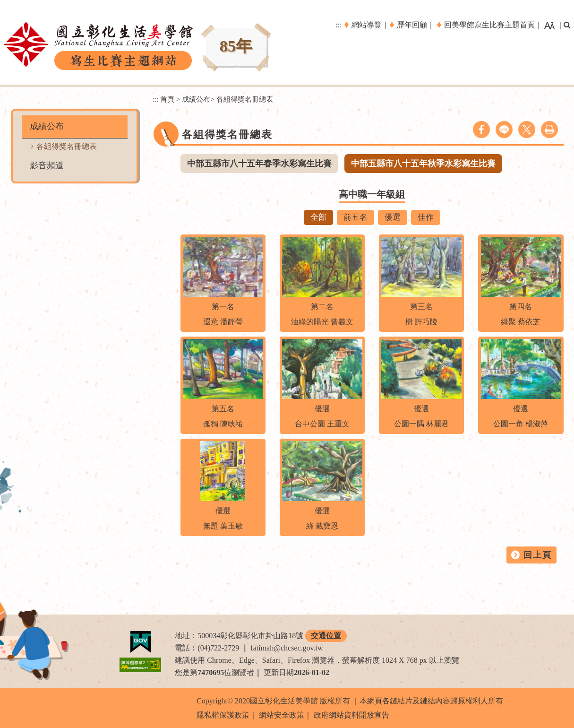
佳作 (426, 217)
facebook (481, 130)
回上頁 (538, 555)
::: (338, 25)
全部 (318, 217)
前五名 (356, 217)
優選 (393, 217)
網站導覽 (367, 25)
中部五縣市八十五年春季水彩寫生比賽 (259, 164)
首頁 (167, 99)
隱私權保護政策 (223, 715)
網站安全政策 (282, 715)
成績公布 (47, 126)
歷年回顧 (412, 25)
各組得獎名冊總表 (67, 146)
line (504, 130)
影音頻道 (47, 165)
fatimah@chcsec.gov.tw (287, 648)
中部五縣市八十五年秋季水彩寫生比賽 (423, 164)
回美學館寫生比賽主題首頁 (489, 25)
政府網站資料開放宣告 (351, 715)
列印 (549, 130)
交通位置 (326, 636)
